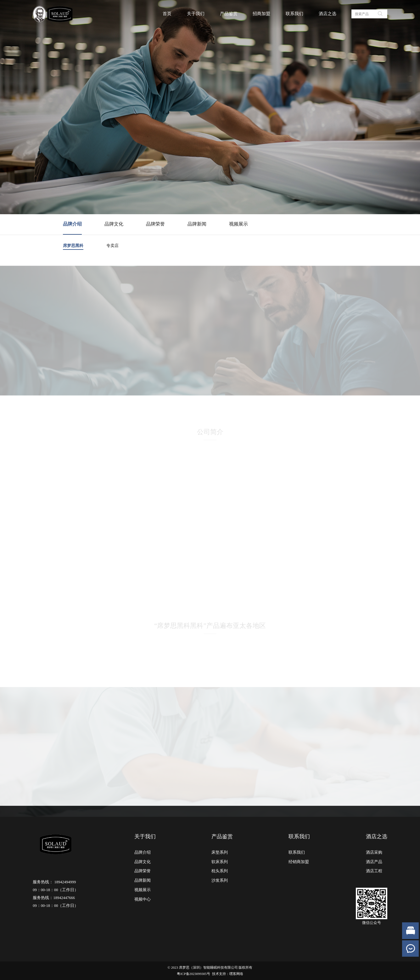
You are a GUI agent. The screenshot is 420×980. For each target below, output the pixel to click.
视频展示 (238, 224)
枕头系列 (220, 871)
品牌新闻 (197, 224)
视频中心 (143, 899)
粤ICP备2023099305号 (193, 974)
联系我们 (294, 14)
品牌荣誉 (155, 224)
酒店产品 (374, 862)
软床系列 (220, 862)
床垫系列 (220, 852)
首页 (167, 14)
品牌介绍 (72, 224)
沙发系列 (220, 880)
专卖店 (112, 246)
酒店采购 (374, 852)
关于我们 (196, 14)
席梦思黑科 (73, 246)
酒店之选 (328, 14)
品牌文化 (114, 224)
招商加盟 (261, 14)
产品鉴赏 (229, 14)
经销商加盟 (299, 862)
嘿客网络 (236, 974)
